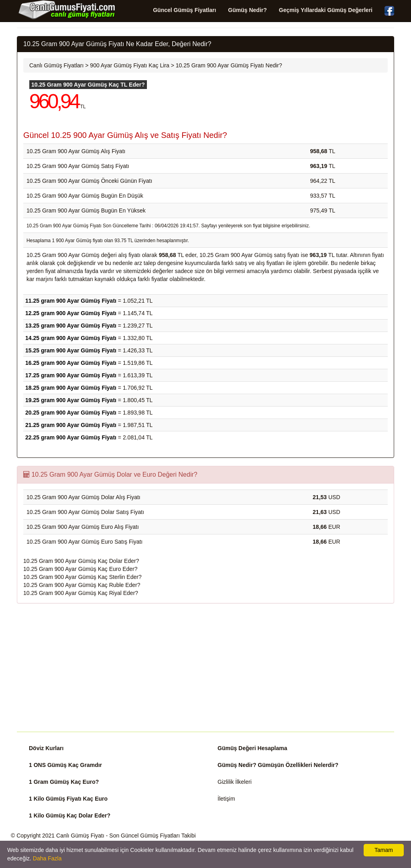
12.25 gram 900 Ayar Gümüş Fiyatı (71, 313)
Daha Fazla (47, 858)
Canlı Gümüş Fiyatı (80, 836)
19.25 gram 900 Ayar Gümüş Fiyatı (71, 400)
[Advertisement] (205, 668)
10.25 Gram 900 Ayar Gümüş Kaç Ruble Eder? (82, 585)
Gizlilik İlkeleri (235, 782)
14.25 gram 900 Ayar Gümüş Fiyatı (71, 338)
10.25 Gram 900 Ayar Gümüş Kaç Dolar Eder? (81, 561)
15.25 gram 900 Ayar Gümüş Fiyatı (71, 350)
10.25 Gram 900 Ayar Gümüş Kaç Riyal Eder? (81, 593)
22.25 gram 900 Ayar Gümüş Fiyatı (71, 437)
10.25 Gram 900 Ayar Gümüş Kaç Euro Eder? (80, 569)
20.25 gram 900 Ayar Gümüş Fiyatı (71, 413)
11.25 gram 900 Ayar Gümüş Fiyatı (71, 301)
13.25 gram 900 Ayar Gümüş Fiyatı (71, 326)
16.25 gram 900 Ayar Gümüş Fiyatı (71, 363)
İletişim (226, 799)
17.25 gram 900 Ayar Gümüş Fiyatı (71, 375)
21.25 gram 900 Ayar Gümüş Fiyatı (71, 425)
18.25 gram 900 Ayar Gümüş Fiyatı (71, 388)
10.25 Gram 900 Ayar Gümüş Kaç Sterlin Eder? (82, 577)
